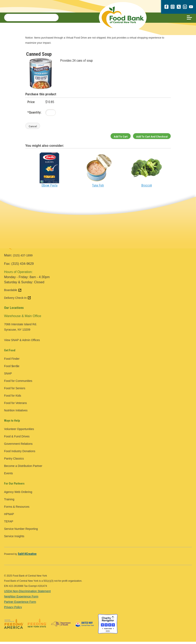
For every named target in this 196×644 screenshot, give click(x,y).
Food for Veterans (15, 405)
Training (9, 502)
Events (8, 476)
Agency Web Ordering (18, 494)
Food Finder (12, 361)
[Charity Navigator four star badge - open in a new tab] (108, 626)
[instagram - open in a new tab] (172, 8)
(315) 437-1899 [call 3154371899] (23, 258)
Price (31, 104)
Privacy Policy (13, 609)
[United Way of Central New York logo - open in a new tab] (84, 626)
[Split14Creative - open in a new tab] (27, 556)
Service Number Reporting (21, 531)
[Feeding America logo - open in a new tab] (14, 626)
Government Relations (18, 446)
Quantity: (34, 115)
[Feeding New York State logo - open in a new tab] (37, 626)
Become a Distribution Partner (23, 468)
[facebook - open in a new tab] (166, 8)
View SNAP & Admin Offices (22, 342)
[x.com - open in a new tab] (179, 8)
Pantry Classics (14, 461)
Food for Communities (18, 383)
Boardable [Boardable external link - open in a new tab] (13, 292)
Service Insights (14, 538)
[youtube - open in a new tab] (191, 8)
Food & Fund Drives (17, 439)
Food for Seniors (15, 390)
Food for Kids (13, 398)
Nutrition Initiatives (16, 413)
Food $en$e (12, 368)
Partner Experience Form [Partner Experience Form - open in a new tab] (20, 604)
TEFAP (9, 524)
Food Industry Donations (20, 453)
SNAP (8, 376)
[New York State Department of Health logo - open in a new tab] (61, 626)
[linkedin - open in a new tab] (185, 8)
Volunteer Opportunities (19, 431)
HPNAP (9, 516)
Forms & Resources (17, 509)
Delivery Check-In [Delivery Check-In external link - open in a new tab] (18, 300)
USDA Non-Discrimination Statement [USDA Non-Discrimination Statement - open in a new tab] (27, 593)
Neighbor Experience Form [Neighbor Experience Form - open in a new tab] (21, 599)
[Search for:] (31, 19)
